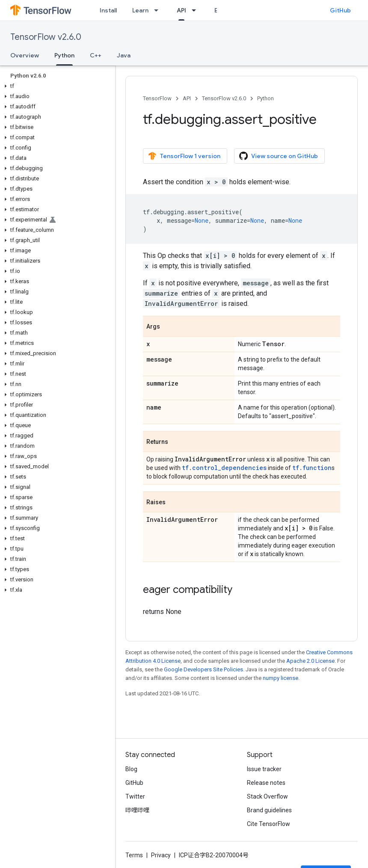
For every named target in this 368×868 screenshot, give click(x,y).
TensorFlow (157, 98)
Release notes (266, 783)
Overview (25, 55)
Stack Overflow (267, 796)
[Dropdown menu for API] (196, 10)
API (187, 98)
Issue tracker (264, 769)
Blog (131, 769)
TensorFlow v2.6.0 (46, 37)
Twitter (135, 796)
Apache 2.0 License (310, 661)
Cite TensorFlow (269, 824)
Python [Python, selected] (64, 55)
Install (108, 10)
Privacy (161, 855)
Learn (140, 10)
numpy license (280, 678)
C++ (96, 55)
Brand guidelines (269, 810)
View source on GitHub (279, 156)
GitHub (340, 10)
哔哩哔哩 (137, 810)
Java (124, 55)
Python (266, 98)
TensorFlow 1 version (184, 156)
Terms (134, 855)
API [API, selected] (181, 10)
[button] (56, 86)
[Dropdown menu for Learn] (159, 10)
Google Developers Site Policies (203, 669)
